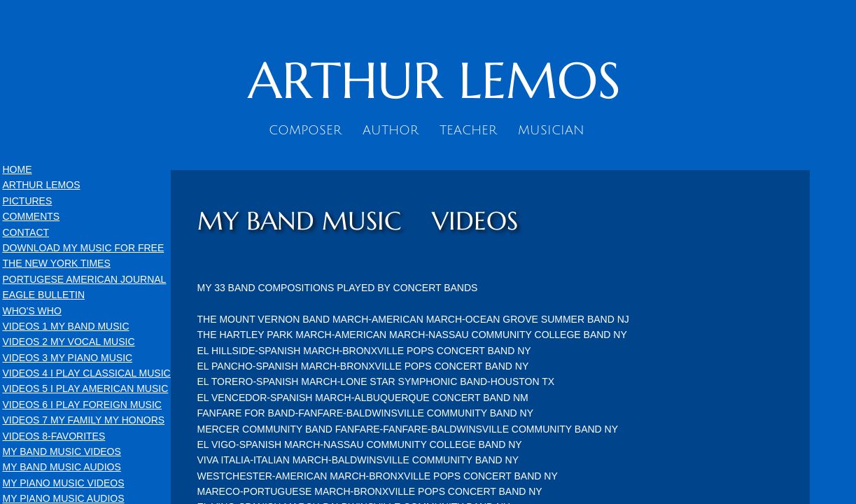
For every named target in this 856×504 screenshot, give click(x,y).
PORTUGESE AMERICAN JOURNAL (85, 279)
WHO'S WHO (32, 311)
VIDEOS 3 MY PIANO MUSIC (68, 358)
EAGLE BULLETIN (44, 295)
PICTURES (28, 201)
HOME (17, 169)
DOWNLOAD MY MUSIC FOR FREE (84, 248)
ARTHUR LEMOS (42, 185)
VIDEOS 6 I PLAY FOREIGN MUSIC (82, 405)
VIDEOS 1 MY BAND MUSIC (66, 326)
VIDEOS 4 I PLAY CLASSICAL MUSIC (87, 373)
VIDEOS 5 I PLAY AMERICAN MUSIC (86, 388)
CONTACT (26, 232)
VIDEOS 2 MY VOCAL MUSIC (69, 342)
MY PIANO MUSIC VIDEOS (64, 483)
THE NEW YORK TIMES (57, 263)
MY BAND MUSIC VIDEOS (62, 451)
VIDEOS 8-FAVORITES (54, 436)
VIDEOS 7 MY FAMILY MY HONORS (84, 420)
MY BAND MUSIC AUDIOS (62, 467)
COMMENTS (31, 216)
